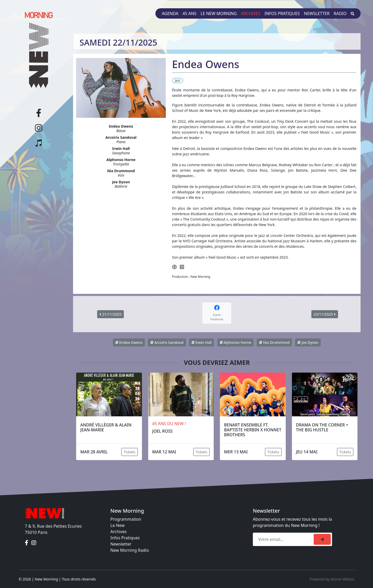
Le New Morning (219, 13)
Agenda (170, 13)
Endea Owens (129, 342)
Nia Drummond (274, 342)
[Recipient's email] (284, 539)
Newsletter (317, 13)
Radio (340, 13)
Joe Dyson (308, 342)
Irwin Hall (202, 342)
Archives (251, 13)
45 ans (190, 13)
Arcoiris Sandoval (167, 342)
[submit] (322, 539)
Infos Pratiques (125, 538)
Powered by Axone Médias (332, 579)
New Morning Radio (130, 550)
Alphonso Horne (236, 342)
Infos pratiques (282, 13)
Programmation (126, 519)
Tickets (129, 452)
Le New (117, 525)
